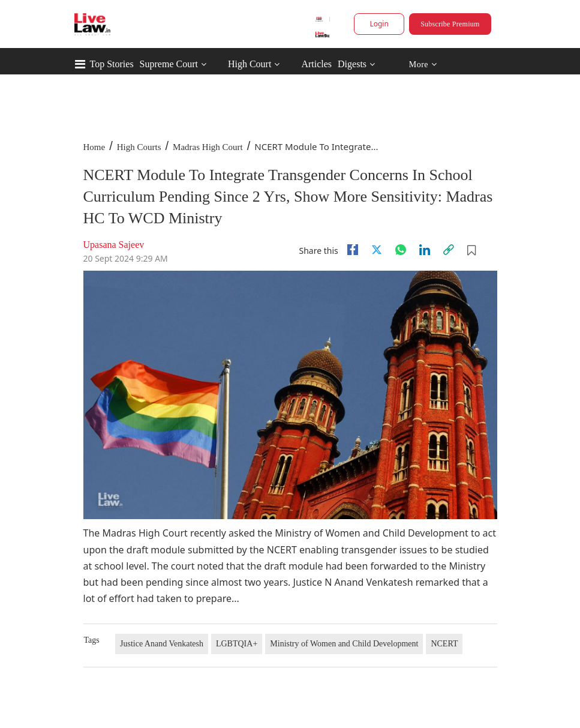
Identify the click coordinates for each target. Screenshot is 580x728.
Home (94, 147)
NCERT (444, 644)
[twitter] (377, 250)
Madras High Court (208, 147)
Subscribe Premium (450, 24)
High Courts (139, 147)
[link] (449, 250)
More (423, 65)
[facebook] (353, 250)
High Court (250, 64)
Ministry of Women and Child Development (344, 644)
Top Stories (112, 64)
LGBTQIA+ (237, 644)
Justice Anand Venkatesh (162, 644)
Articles (316, 64)
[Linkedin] (425, 250)
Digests (352, 64)
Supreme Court (169, 64)
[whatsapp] (401, 250)
